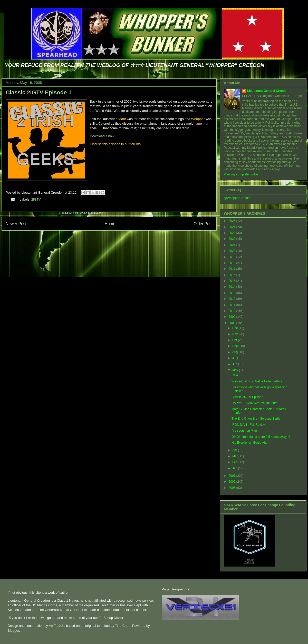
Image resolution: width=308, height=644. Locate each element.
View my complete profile (241, 174)
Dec (235, 328)
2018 (233, 263)
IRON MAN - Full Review (249, 425)
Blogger (13, 631)
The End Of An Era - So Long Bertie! (256, 419)
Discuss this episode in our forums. (116, 144)
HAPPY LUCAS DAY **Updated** (254, 403)
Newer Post (16, 224)
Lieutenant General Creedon (268, 91)
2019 (233, 257)
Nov (235, 334)
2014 (233, 287)
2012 (233, 299)
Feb (235, 462)
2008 (233, 323)
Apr (235, 450)
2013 (233, 293)
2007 (233, 476)
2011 (233, 305)
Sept (236, 346)
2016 (233, 275)
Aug (235, 352)
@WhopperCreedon (238, 198)
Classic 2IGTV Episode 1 (39, 92)
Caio (235, 375)
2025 (233, 221)
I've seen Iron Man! (245, 431)
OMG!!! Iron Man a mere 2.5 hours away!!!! (261, 437)
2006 (233, 482)
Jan (235, 468)
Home (110, 224)
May (236, 370)
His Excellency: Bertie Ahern (251, 443)
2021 (233, 245)
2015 (233, 281)
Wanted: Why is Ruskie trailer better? (257, 381)
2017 (233, 269)
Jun (235, 364)
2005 (233, 488)
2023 (233, 233)
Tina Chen (123, 626)
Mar (235, 456)
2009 (233, 317)
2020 (233, 251)
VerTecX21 (57, 626)
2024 (233, 227)
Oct (235, 340)
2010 (233, 311)
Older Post (203, 224)
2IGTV (36, 199)
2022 (233, 239)
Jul (235, 358)
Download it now (102, 136)
